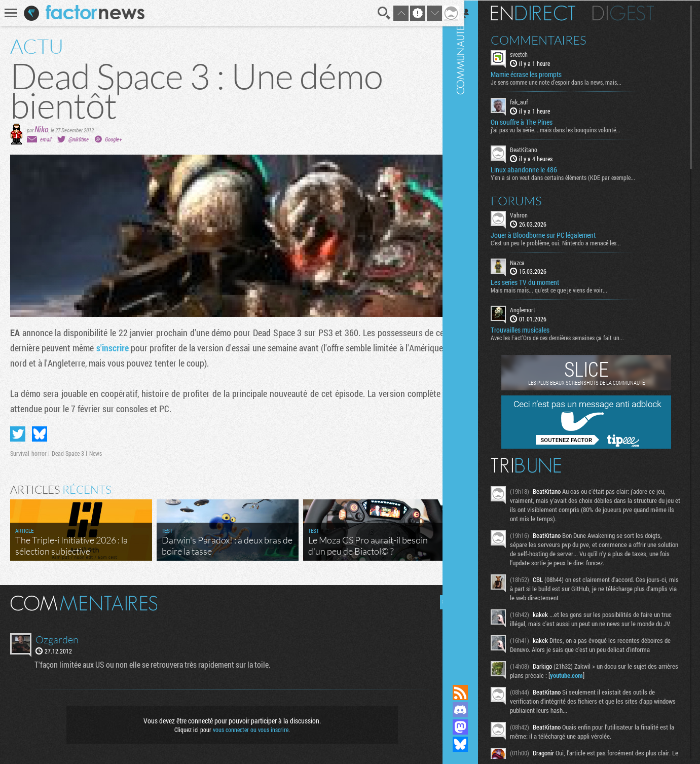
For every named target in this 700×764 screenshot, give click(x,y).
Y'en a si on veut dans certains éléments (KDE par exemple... (577, 176)
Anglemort (537, 309)
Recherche (377, 13)
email (46, 139)
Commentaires (553, 40)
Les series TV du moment (539, 282)
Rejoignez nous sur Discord (474, 710)
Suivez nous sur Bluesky (474, 744)
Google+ (113, 139)
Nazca (531, 262)
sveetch (533, 54)
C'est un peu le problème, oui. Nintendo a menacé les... (570, 242)
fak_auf (533, 101)
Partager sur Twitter (18, 434)
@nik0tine (79, 139)
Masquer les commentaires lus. (439, 602)
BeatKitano (538, 149)
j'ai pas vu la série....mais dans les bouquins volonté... (570, 129)
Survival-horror (28, 453)
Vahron (533, 214)
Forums (530, 200)
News (96, 453)
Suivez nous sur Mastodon (474, 727)
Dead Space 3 (68, 453)
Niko (42, 129)
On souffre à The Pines (536, 122)
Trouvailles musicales (534, 330)
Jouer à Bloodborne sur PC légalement (557, 234)
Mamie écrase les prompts (540, 74)
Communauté (474, 333)
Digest (637, 13)
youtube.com (602, 684)
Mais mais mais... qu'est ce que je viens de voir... (563, 289)
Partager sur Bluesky (40, 434)
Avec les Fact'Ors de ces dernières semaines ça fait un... (572, 337)
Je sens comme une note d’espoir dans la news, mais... (570, 82)
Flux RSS (474, 693)
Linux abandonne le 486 (538, 169)
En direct (547, 13)
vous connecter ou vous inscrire (247, 730)
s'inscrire (113, 348)
